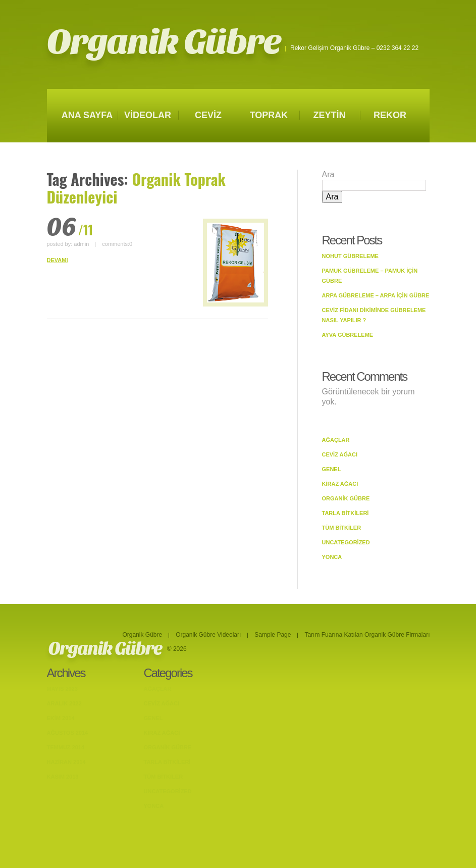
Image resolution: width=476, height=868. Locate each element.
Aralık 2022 (64, 703)
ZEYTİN (329, 115)
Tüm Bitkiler (342, 528)
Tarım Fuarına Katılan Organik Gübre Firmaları (367, 635)
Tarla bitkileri (346, 513)
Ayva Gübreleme (348, 335)
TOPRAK (269, 115)
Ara (328, 174)
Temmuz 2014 (66, 747)
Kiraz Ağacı (340, 484)
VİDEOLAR (148, 115)
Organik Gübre (164, 42)
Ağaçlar (336, 440)
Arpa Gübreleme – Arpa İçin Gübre (376, 295)
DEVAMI (58, 260)
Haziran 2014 (66, 762)
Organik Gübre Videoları (208, 635)
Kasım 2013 (63, 777)
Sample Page (273, 635)
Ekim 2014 (61, 718)
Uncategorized (346, 542)
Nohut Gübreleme (350, 256)
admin (81, 244)
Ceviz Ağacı (340, 454)
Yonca (332, 557)
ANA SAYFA (87, 115)
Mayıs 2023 (62, 689)
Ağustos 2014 (68, 733)
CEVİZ (208, 115)
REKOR (390, 115)
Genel (332, 469)
